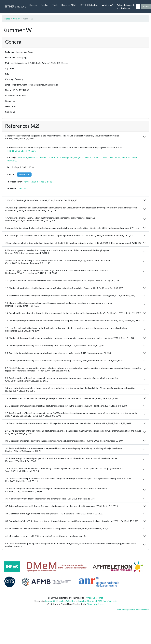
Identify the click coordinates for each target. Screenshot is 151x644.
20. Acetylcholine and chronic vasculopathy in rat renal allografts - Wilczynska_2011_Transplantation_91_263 (58, 353)
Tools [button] (55, 5)
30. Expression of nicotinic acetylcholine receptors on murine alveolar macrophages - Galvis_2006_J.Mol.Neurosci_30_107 (64, 441)
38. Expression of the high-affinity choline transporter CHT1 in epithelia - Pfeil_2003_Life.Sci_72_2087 (54, 514)
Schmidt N (33, 157)
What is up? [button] (107, 5)
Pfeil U (106, 157)
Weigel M (79, 157)
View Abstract (24, 174)
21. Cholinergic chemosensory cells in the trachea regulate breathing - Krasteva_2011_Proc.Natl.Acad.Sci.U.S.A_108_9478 (64, 360)
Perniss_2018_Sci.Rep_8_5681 (21, 151)
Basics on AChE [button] (69, 5)
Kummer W (12, 161)
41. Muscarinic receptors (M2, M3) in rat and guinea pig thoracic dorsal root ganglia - (46, 536)
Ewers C (98, 157)
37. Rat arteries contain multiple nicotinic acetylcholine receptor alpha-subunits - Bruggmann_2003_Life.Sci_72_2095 (61, 506)
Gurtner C (43, 157)
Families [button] (44, 5)
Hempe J (89, 157)
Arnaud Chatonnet (94, 598)
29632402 (23, 188)
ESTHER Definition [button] (89, 5)
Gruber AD (126, 157)
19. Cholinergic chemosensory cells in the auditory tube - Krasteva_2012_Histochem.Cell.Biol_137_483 (55, 345)
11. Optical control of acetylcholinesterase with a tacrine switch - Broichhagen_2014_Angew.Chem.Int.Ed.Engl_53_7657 (63, 281)
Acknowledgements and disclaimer (126, 7)
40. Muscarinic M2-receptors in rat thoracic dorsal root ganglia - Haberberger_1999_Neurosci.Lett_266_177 (58, 528)
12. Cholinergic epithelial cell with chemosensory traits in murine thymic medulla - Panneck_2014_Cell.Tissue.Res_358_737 (64, 288)
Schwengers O (66, 157)
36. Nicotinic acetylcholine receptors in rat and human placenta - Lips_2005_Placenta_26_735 (50, 499)
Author (16, 19)
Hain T (135, 157)
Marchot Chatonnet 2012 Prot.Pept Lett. (98, 601)
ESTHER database (15, 6)
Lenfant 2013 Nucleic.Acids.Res (60, 601)
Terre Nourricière (95, 604)
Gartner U (115, 157)
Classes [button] (33, 5)
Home (7, 19)
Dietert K (54, 157)
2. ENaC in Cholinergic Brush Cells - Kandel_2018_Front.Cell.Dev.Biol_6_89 (41, 200)
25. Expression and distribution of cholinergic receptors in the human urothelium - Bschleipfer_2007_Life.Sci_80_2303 (62, 398)
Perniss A (22, 157)
